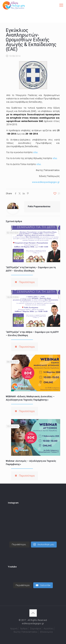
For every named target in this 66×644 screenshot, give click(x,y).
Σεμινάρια (35, 628)
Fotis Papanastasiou (39, 206)
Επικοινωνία (46, 632)
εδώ (35, 152)
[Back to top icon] (33, 613)
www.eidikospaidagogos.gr (46, 182)
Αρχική (14, 628)
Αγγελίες (49, 628)
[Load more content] (23, 585)
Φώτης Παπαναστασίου (25, 632)
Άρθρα (24, 628)
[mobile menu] (61, 5)
